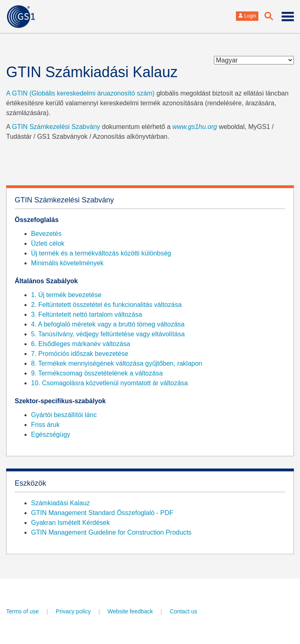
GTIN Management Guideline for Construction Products (111, 532)
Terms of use (22, 611)
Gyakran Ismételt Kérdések (70, 523)
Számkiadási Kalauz (60, 503)
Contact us (183, 611)
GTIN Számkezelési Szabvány (56, 127)
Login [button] (247, 16)
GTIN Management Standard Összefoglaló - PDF (102, 513)
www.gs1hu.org (194, 127)
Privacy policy (73, 611)
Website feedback (130, 611)
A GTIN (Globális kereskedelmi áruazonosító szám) (80, 93)
